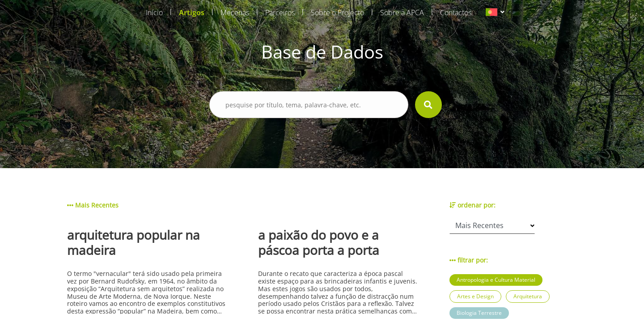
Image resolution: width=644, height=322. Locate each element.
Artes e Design (475, 296)
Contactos (456, 13)
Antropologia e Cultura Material (496, 280)
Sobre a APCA (402, 13)
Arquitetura (528, 296)
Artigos (192, 13)
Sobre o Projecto (337, 13)
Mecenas (235, 13)
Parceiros (280, 13)
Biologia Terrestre (479, 313)
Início (154, 13)
